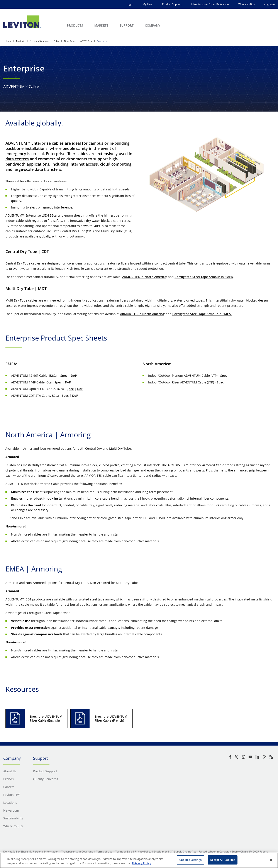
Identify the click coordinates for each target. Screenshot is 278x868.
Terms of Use (104, 852)
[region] (139, 860)
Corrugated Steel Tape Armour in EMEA (204, 277)
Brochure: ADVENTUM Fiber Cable (46, 718)
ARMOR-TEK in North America (144, 277)
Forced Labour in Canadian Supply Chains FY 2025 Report (233, 852)
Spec (64, 376)
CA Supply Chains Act (183, 852)
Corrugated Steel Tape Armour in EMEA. (202, 314)
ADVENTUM (16, 143)
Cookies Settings (190, 860)
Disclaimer (161, 852)
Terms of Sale (124, 852)
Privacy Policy (143, 852)
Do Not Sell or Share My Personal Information (31, 852)
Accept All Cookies (222, 860)
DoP (74, 376)
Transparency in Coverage (77, 852)
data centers (17, 159)
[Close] (271, 860)
